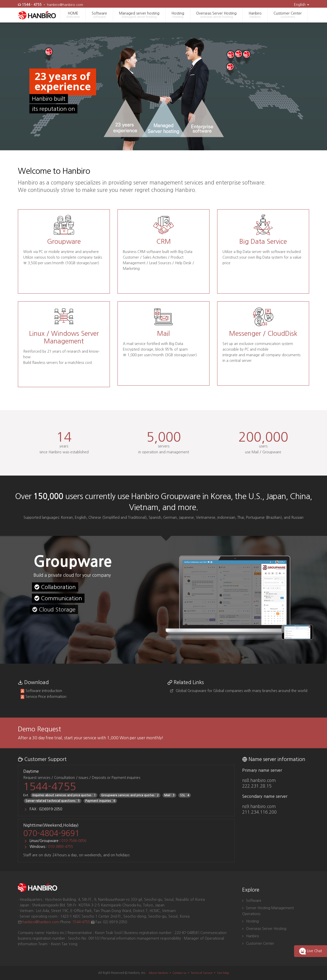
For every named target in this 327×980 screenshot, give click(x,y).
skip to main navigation (0, 1)
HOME (73, 15)
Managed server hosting (139, 15)
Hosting (178, 15)
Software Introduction (41, 691)
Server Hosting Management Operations (268, 911)
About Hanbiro (158, 973)
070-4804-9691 (51, 833)
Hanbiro (255, 15)
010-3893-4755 (61, 847)
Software (99, 15)
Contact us (179, 973)
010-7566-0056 (74, 841)
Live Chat (311, 951)
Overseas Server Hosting (216, 15)
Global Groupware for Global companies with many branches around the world (239, 691)
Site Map (223, 973)
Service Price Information (43, 697)
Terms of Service (202, 973)
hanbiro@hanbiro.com (65, 5)
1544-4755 (50, 787)
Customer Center (288, 15)
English (302, 5)
